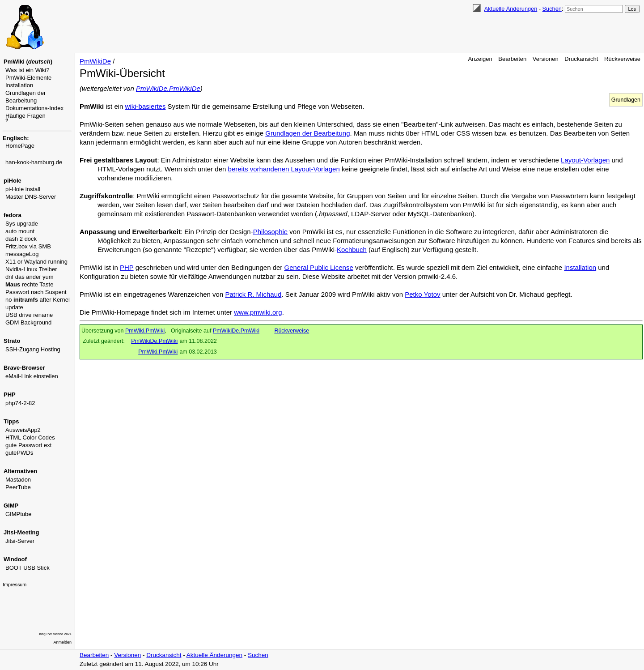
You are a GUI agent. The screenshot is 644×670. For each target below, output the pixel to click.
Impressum (15, 585)
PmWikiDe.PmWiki (236, 331)
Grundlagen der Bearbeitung (307, 133)
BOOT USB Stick (28, 568)
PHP (127, 267)
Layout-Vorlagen (585, 160)
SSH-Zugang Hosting (33, 349)
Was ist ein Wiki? (27, 70)
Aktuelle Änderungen (511, 9)
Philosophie (271, 232)
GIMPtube (19, 514)
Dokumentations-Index (34, 108)
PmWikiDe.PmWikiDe (168, 88)
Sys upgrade (22, 224)
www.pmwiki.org (258, 312)
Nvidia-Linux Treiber (31, 269)
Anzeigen (480, 59)
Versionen (546, 59)
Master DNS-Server (31, 197)
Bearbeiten (512, 59)
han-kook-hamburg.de (34, 162)
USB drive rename (29, 315)
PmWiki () (28, 62)
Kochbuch (352, 250)
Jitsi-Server (20, 541)
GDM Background (28, 322)
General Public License (319, 267)
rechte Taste (29, 284)
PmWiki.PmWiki (145, 331)
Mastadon (18, 480)
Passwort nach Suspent (36, 292)
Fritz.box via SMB (28, 246)
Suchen (552, 9)
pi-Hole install (23, 189)
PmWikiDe (95, 61)
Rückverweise (622, 59)
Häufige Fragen (25, 116)
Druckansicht (581, 59)
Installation (19, 85)
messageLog (22, 254)
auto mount (20, 231)
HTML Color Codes (30, 437)
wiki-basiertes (146, 106)
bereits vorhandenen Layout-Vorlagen (284, 169)
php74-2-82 (20, 403)
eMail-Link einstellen (32, 376)
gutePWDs (19, 453)
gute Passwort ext (28, 445)
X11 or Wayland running (36, 262)
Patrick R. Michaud (253, 294)
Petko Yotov (422, 294)
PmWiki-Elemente (28, 78)
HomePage (20, 146)
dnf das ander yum (30, 277)
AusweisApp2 (23, 430)
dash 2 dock (21, 239)
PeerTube (18, 487)
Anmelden (63, 642)
